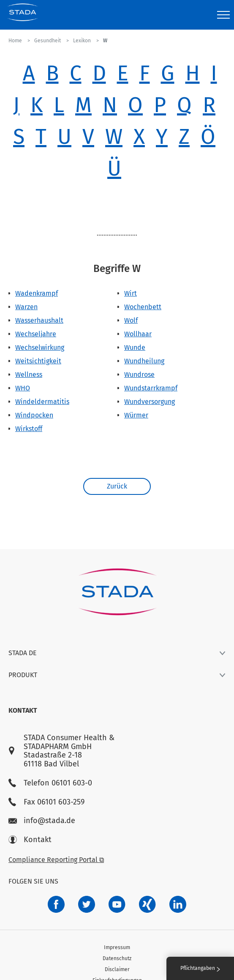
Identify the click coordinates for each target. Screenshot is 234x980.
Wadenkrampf (37, 293)
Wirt (131, 293)
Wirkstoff (29, 429)
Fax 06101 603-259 (46, 802)
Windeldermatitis (42, 402)
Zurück (117, 486)
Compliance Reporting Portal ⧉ (56, 860)
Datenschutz (117, 958)
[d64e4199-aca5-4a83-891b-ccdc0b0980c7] (178, 904)
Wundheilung (144, 361)
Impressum (117, 947)
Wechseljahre (36, 334)
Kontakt (30, 840)
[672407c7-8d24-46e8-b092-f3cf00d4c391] (56, 904)
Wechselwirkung (40, 347)
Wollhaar (138, 334)
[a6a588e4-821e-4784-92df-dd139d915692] (87, 904)
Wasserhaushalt (39, 320)
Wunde (135, 347)
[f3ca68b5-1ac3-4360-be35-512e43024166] (117, 904)
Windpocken (34, 415)
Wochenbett (143, 307)
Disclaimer (117, 969)
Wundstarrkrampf (151, 388)
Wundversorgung (150, 402)
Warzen (26, 307)
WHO (23, 388)
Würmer (136, 415)
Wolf (131, 320)
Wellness (29, 375)
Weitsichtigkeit (38, 361)
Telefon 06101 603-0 (50, 783)
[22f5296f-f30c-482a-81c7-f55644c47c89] (147, 904)
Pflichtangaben (200, 968)
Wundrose (139, 375)
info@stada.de (42, 821)
